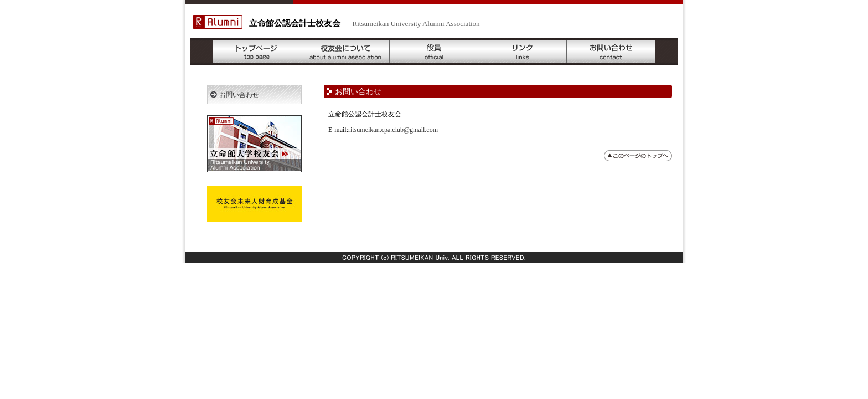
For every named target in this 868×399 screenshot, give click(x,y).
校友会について (345, 52)
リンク (523, 52)
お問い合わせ (611, 52)
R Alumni (218, 22)
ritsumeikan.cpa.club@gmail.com (393, 130)
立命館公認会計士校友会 (295, 23)
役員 (434, 52)
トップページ (257, 52)
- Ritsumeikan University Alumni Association (414, 24)
